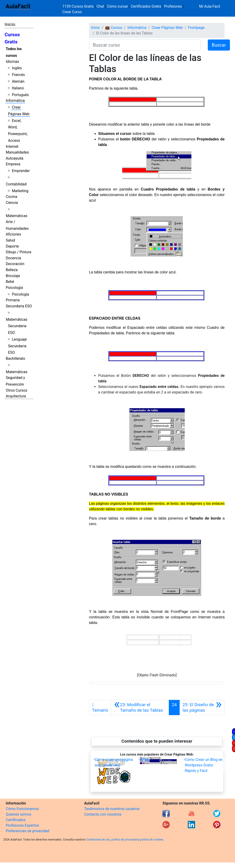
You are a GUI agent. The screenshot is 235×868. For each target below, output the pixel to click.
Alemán (18, 81)
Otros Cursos (16, 390)
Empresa (13, 164)
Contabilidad (16, 184)
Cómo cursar (117, 6)
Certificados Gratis (146, 6)
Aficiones (13, 234)
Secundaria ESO (19, 306)
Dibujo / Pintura (18, 252)
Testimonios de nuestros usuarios (112, 809)
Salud (10, 240)
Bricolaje (13, 276)
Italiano (18, 88)
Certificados (16, 820)
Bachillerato (15, 358)
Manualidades (17, 152)
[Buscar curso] (145, 45)
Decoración (15, 264)
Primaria (13, 300)
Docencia (13, 258)
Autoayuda (15, 158)
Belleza (12, 270)
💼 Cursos (114, 28)
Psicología (14, 288)
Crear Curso (72, 12)
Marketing (20, 191)
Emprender (21, 171)
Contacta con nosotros (103, 814)
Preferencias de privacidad (28, 831)
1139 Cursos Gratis (78, 6)
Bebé (10, 282)
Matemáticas (17, 216)
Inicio (10, 24)
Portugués (20, 95)
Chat (100, 6)
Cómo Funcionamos (22, 809)
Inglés (17, 68)
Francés (18, 75)
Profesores (173, 6)
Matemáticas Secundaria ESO (17, 326)
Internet (12, 147)
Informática (15, 101)
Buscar (219, 45)
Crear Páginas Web (167, 28)
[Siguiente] (202, 708)
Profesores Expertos (22, 825)
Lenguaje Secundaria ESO (17, 346)
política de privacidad (124, 840)
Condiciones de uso (98, 840)
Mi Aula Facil (210, 6)
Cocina (11, 197)
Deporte (12, 246)
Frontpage (196, 28)
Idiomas (12, 62)
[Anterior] (140, 708)
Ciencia (12, 203)
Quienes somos (19, 814)
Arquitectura (16, 396)
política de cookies (152, 840)
